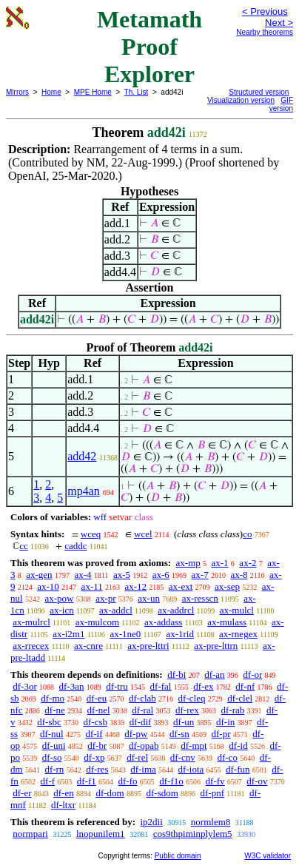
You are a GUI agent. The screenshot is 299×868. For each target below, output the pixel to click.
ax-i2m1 (68, 634)
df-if (94, 734)
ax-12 (135, 586)
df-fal (161, 686)
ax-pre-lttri (148, 646)
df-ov (257, 781)
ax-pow (59, 598)
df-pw (136, 734)
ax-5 (122, 575)
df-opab (144, 746)
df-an (214, 674)
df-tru (117, 686)
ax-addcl (116, 610)
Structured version (259, 92)
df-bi (177, 674)
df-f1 (87, 781)
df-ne (54, 710)
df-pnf (213, 793)
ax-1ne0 (125, 634)
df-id (238, 746)
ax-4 (83, 575)
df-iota (191, 769)
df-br (97, 746)
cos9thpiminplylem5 (193, 834)
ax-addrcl (176, 610)
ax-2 (248, 563)
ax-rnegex (238, 634)
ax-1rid (180, 634)
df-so (52, 757)
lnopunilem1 (101, 834)
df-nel (99, 710)
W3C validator (268, 856)
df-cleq (192, 698)
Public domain (178, 856)
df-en (63, 793)
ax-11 (92, 586)
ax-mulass (227, 622)
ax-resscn (200, 598)
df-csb (96, 722)
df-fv (215, 781)
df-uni (54, 746)
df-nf (245, 686)
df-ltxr (63, 805)
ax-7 (200, 575)
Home (51, 92)
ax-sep (227, 586)
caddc (75, 546)
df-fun (238, 769)
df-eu (97, 698)
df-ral (142, 710)
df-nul (52, 734)
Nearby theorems (265, 32)
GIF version (281, 104)
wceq (91, 534)
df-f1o (171, 781)
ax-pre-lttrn (216, 646)
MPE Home (93, 92)
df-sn (179, 734)
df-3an (72, 686)
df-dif (141, 722)
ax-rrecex (31, 646)
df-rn (54, 769)
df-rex (187, 710)
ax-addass (163, 622)
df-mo (53, 698)
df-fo (128, 781)
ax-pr (105, 598)
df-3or (25, 686)
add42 (82, 456)
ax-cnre (88, 646)
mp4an (84, 491)
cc (24, 546)
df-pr (221, 734)
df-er (22, 793)
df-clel (240, 698)
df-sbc (49, 722)
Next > (279, 23)
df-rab (232, 710)
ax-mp (188, 563)
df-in (225, 722)
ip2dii (151, 822)
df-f (48, 781)
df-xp (94, 757)
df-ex (203, 686)
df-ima (143, 769)
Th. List (137, 92)
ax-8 (239, 575)
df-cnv (183, 757)
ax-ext (181, 586)
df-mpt (194, 746)
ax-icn (61, 610)
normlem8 (211, 822)
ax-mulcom (97, 622)
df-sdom (162, 793)
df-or (252, 674)
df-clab (142, 698)
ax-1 (220, 563)
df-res (97, 769)
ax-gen (39, 575)
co (247, 534)
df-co (227, 757)
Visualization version (241, 100)
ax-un (149, 598)
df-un (184, 722)
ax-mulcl (237, 610)
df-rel (137, 757)
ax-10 (48, 586)
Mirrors (17, 92)
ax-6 (161, 575)
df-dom (110, 793)
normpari (30, 834)
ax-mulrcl (31, 622)
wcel (143, 534)
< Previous (265, 11)
